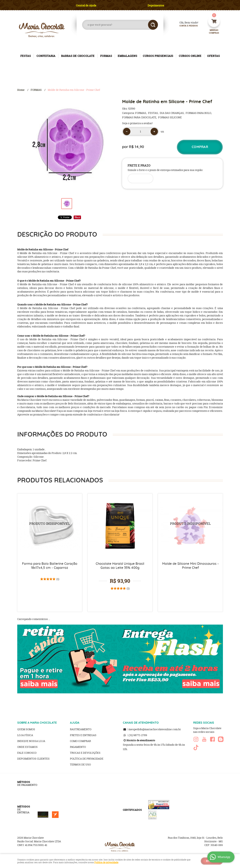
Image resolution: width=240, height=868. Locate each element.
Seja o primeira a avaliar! (137, 123)
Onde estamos (27, 747)
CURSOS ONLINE (190, 56)
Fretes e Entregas (83, 735)
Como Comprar (80, 741)
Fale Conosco (27, 753)
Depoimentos (156, 5)
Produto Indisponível (50, 526)
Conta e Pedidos (185, 26)
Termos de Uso (80, 764)
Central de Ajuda (86, 5)
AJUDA (75, 723)
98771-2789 (138, 735)
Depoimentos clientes (33, 759)
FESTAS (26, 56)
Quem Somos (26, 729)
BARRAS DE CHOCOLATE (78, 56)
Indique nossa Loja (31, 741)
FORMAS (106, 56)
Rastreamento (81, 729)
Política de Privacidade (87, 759)
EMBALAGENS (127, 56)
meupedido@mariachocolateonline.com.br (155, 729)
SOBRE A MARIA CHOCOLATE (37, 723)
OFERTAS (213, 56)
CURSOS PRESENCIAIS (158, 56)
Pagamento (78, 747)
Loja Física (25, 735)
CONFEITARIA (46, 56)
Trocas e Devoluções (85, 753)
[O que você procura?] (153, 25)
